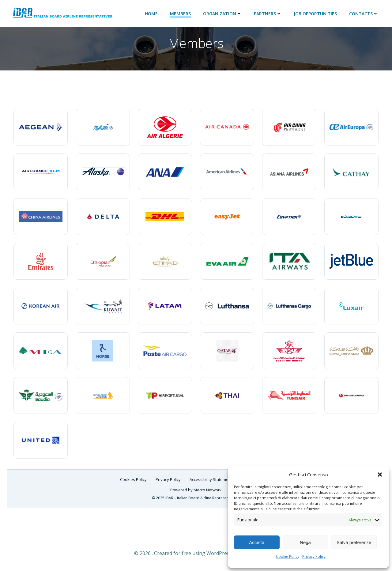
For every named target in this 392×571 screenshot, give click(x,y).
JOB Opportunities (316, 13)
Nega (305, 542)
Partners (268, 13)
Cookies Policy (134, 479)
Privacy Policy (314, 556)
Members (181, 13)
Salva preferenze (354, 542)
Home (152, 13)
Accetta (257, 542)
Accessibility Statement (211, 479)
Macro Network (208, 490)
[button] (380, 475)
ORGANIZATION (223, 13)
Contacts (364, 13)
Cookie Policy (288, 556)
